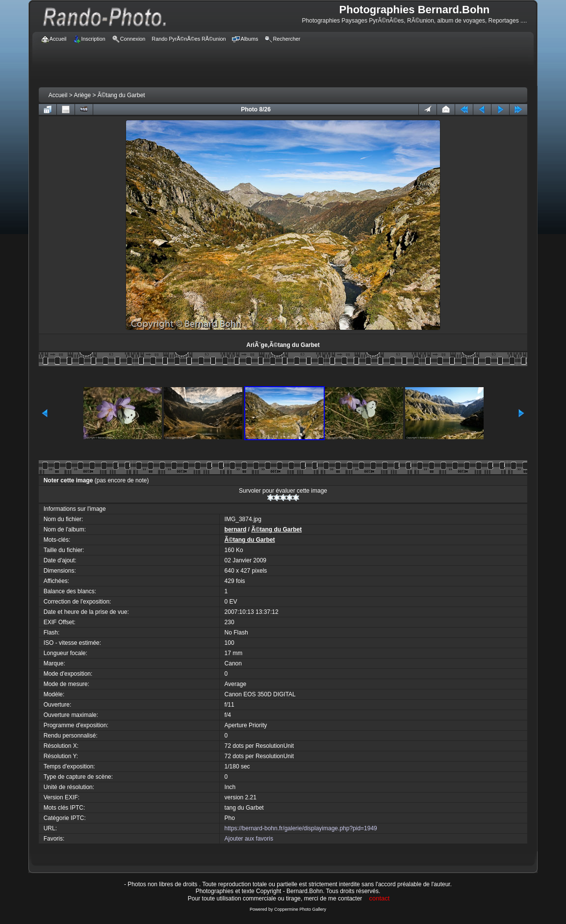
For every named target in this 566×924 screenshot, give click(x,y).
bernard (236, 529)
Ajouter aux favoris (249, 839)
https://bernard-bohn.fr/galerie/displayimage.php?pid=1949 (301, 828)
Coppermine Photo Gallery (300, 909)
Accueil (58, 95)
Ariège (82, 95)
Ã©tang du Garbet (121, 95)
